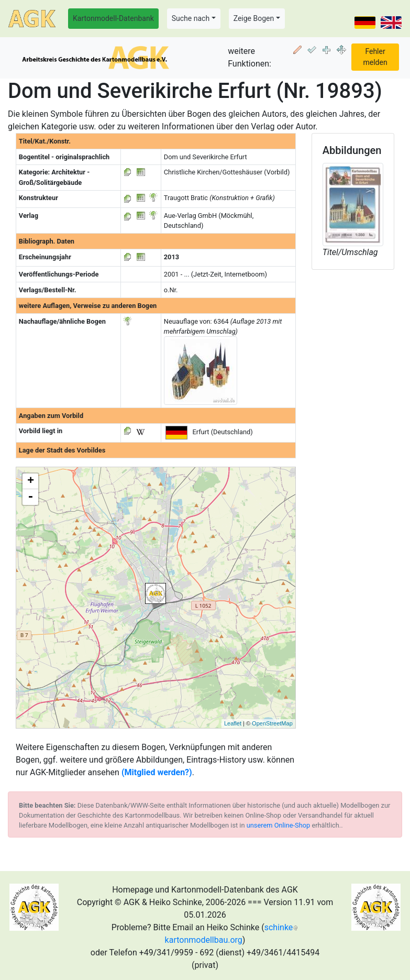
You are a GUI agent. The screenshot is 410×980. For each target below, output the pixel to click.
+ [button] (31, 481)
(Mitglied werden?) (157, 772)
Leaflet (233, 723)
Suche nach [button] (191, 18)
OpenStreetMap (272, 723)
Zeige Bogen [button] (254, 18)
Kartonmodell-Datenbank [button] (113, 18)
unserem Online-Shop (279, 825)
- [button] (30, 497)
